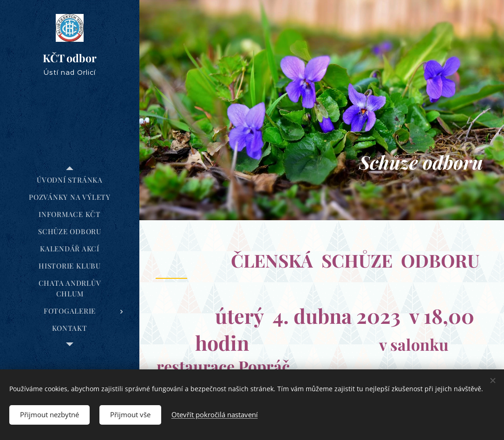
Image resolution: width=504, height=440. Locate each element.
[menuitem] (70, 180)
